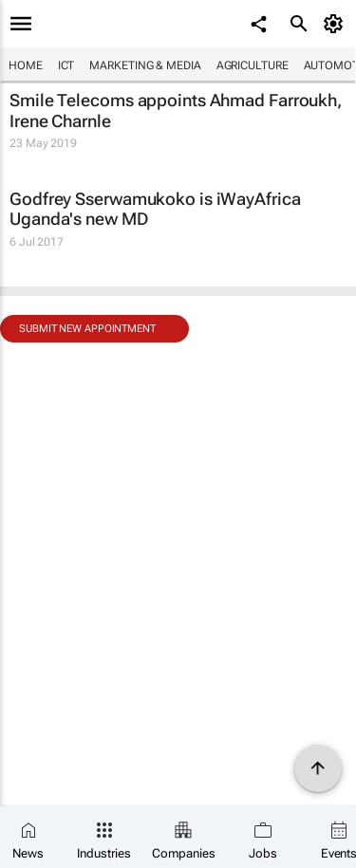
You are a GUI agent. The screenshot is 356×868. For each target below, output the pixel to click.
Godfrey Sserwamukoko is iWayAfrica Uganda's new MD (155, 209)
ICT (66, 65)
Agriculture (253, 65)
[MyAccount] (337, 24)
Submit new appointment (87, 329)
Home (26, 65)
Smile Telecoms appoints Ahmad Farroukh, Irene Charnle (176, 111)
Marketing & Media (145, 65)
